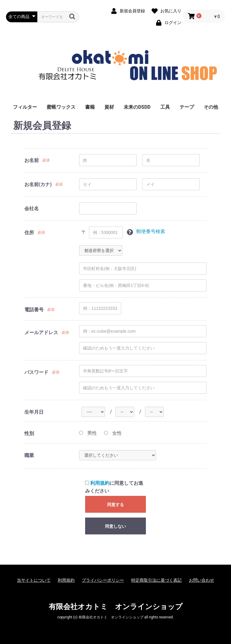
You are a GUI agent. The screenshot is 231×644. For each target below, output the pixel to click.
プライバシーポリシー (103, 580)
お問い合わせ (202, 580)
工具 (165, 107)
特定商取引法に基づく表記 (156, 580)
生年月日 (34, 412)
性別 (29, 433)
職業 (29, 455)
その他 (211, 107)
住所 (29, 233)
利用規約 (100, 483)
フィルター (25, 107)
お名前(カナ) (38, 184)
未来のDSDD (137, 107)
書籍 (90, 107)
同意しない (115, 526)
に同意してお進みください (114, 487)
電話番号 (34, 310)
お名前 (32, 160)
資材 (109, 107)
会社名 (32, 208)
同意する (115, 505)
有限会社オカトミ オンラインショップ (116, 607)
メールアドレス (41, 333)
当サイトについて (34, 580)
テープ (187, 107)
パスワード (36, 372)
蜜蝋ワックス (61, 107)
